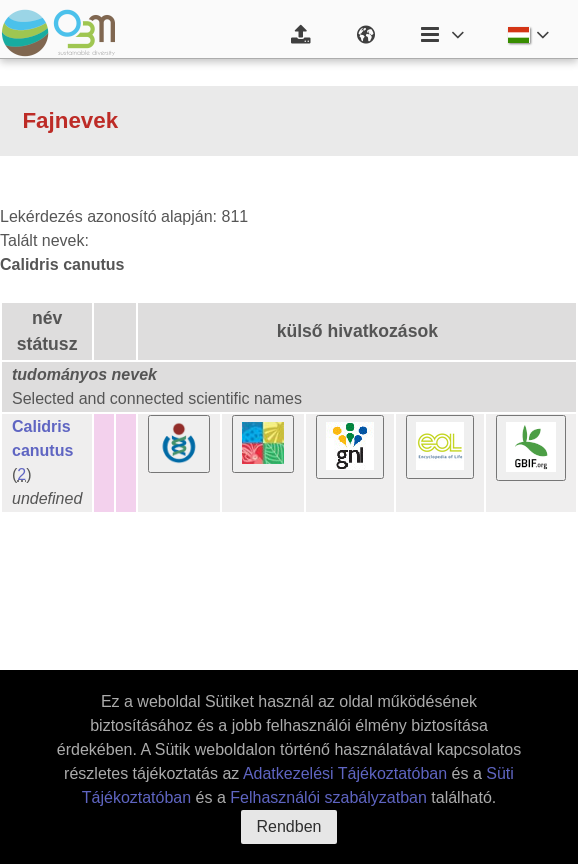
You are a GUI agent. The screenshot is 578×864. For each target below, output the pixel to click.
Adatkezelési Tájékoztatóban (345, 773)
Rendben (289, 826)
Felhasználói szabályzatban (328, 797)
